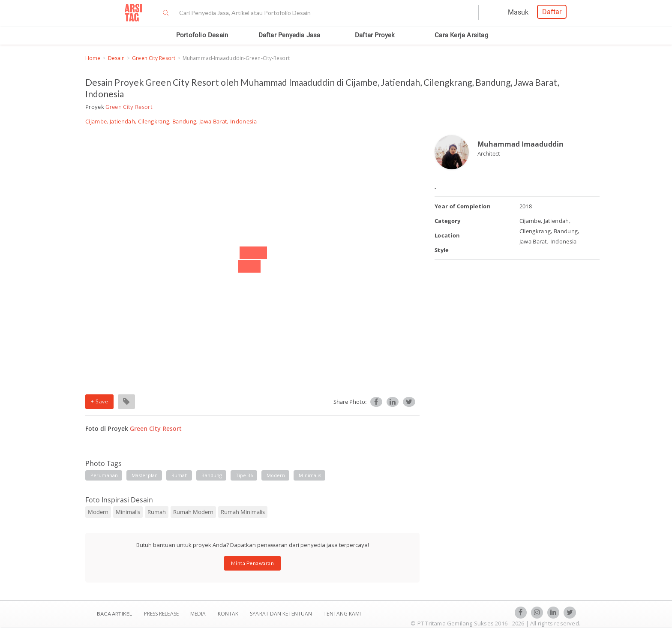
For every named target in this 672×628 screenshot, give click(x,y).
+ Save (99, 401)
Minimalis (128, 512)
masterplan (145, 475)
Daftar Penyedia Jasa (289, 35)
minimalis (310, 475)
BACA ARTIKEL (114, 614)
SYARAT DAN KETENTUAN (282, 614)
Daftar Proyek (375, 35)
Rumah (157, 512)
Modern (98, 512)
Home (93, 58)
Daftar (552, 12)
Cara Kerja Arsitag (461, 35)
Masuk (518, 12)
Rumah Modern (193, 512)
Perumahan (104, 475)
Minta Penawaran (253, 563)
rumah (180, 475)
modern (276, 475)
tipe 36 (244, 475)
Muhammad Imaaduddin (520, 144)
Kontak (229, 614)
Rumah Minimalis (243, 512)
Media (199, 614)
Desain (117, 58)
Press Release (161, 614)
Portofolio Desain (202, 35)
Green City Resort (154, 58)
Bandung (212, 475)
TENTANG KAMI (342, 614)
